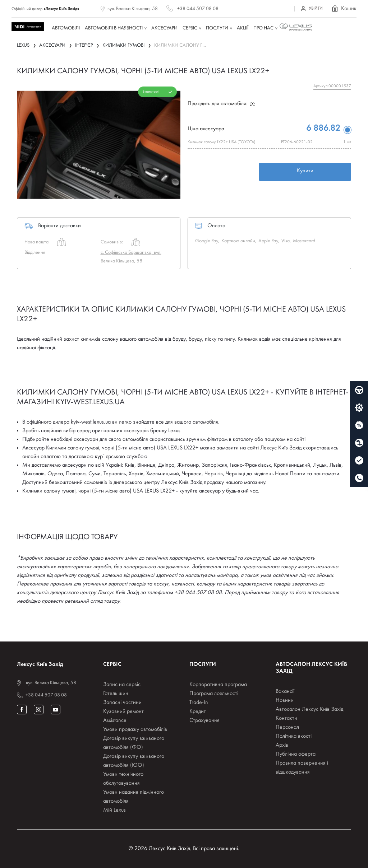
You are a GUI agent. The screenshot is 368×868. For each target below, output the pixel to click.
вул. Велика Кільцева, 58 (133, 9)
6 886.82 (323, 129)
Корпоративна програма (218, 685)
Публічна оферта (296, 754)
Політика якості (294, 736)
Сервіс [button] (190, 28)
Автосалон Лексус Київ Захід (309, 709)
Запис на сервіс (122, 685)
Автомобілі (66, 28)
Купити (305, 171)
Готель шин (116, 694)
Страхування (204, 720)
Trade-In (199, 703)
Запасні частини (122, 703)
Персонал (287, 727)
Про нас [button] (263, 28)
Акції (243, 28)
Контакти (286, 718)
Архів (282, 745)
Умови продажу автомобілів (135, 729)
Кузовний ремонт (123, 711)
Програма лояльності (214, 694)
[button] (344, 9)
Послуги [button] (217, 28)
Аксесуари (164, 28)
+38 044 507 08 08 (198, 9)
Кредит (198, 711)
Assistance (115, 720)
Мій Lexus (114, 810)
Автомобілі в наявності (114, 28)
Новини (285, 700)
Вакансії (285, 691)
